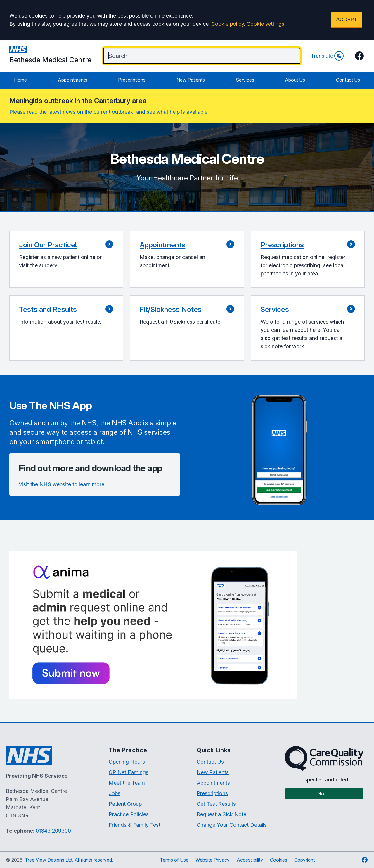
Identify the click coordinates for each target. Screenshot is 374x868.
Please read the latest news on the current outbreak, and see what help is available (108, 112)
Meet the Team (127, 783)
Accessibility (250, 860)
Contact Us (348, 80)
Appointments (73, 80)
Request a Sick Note (221, 814)
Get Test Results (216, 804)
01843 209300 (53, 831)
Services (245, 80)
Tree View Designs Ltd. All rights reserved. (69, 860)
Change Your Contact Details (232, 825)
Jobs (115, 793)
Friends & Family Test (135, 825)
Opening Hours (127, 762)
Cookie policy (228, 24)
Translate (327, 56)
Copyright (304, 860)
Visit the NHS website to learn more (62, 484)
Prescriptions (132, 80)
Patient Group (125, 804)
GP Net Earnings (129, 772)
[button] (66, 259)
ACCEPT (347, 19)
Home (20, 80)
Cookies (279, 860)
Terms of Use (174, 860)
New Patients (191, 80)
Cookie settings (265, 24)
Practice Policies (129, 814)
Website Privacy (213, 860)
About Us (295, 80)
